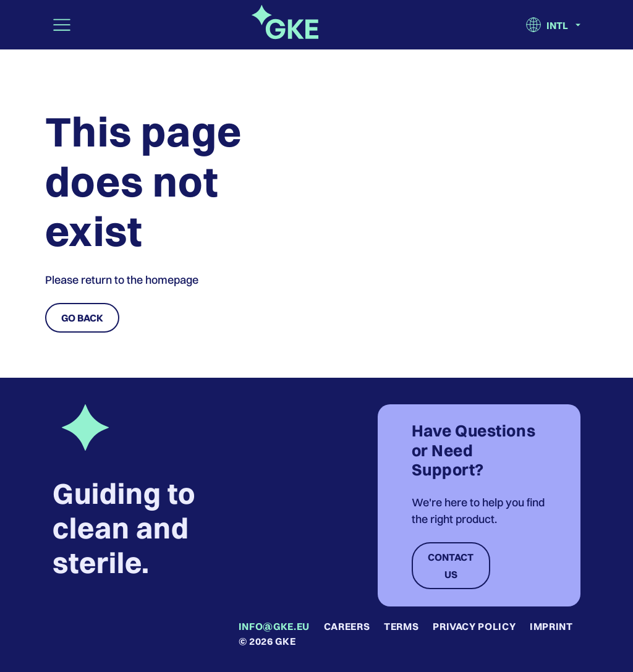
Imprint (551, 626)
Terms (401, 626)
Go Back (82, 318)
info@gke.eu (274, 626)
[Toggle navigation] (62, 25)
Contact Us (451, 566)
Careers (347, 626)
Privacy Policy (474, 626)
